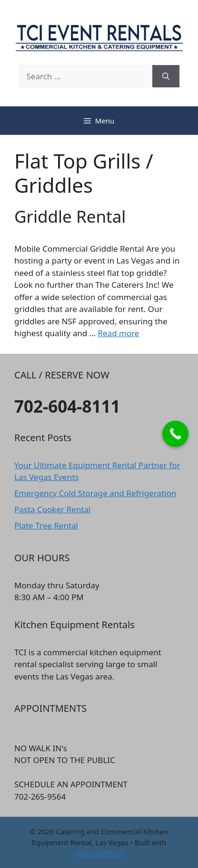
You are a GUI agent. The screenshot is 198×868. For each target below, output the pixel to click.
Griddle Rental (70, 216)
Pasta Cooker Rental (52, 509)
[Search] (166, 76)
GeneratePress (99, 853)
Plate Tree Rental (46, 525)
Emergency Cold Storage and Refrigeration (95, 493)
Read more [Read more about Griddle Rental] (118, 333)
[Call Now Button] (175, 434)
